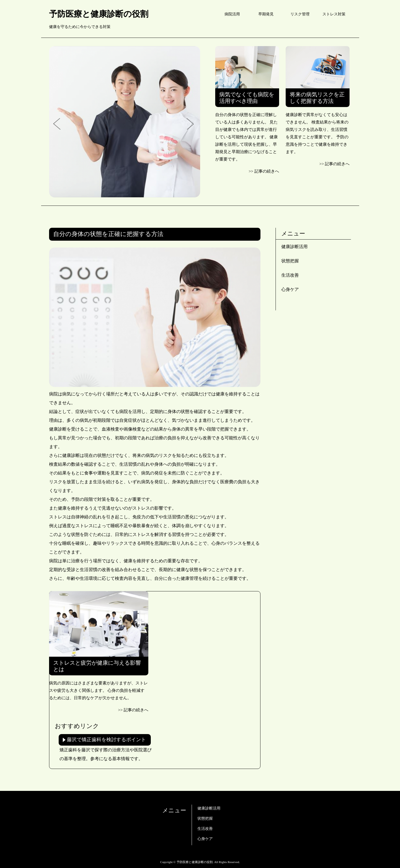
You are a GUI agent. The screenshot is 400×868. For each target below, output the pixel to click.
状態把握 (290, 261)
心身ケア (290, 289)
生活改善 (290, 275)
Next (191, 124)
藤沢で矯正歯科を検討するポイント (106, 740)
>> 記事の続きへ (264, 171)
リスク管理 (300, 14)
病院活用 (232, 14)
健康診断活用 (294, 247)
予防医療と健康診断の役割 (99, 14)
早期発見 (266, 14)
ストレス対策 (334, 14)
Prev (59, 124)
